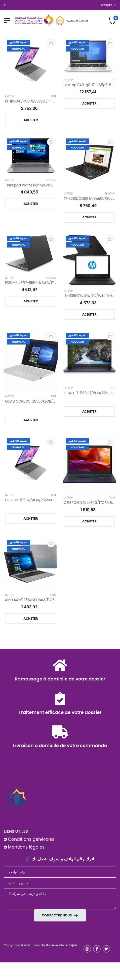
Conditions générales (31, 839)
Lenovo (51, 180)
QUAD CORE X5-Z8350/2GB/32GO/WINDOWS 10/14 (48, 401)
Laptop (10, 96)
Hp (113, 80)
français (106, 5)
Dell (54, 96)
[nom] (60, 883)
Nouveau (19, 49)
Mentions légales (26, 847)
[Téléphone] (60, 872)
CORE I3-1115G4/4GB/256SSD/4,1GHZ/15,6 (39, 500)
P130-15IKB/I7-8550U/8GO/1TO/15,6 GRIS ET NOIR (46, 283)
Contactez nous (57, 915)
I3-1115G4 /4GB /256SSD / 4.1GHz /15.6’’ (37, 101)
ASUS (112, 498)
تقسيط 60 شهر (18, 42)
